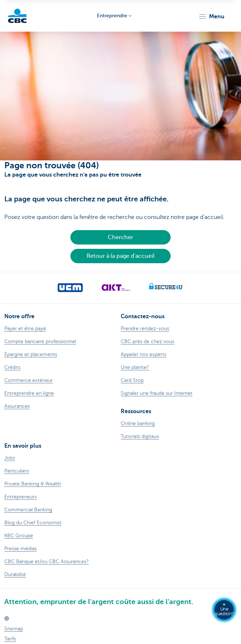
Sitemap (14, 629)
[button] (211, 17)
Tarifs (10, 639)
